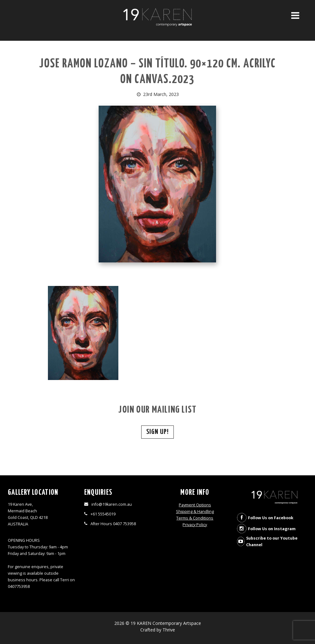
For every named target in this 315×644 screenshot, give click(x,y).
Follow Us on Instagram (272, 529)
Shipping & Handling (195, 512)
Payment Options (195, 505)
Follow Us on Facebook (271, 518)
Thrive (169, 630)
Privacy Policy (195, 525)
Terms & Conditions (195, 518)
